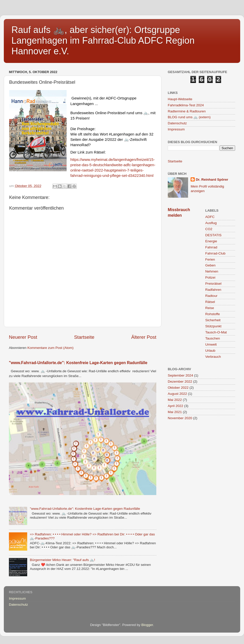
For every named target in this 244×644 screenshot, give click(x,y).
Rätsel (210, 302)
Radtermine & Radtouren (187, 111)
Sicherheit (213, 320)
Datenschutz (177, 123)
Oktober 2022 (178, 388)
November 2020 (180, 418)
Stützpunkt (213, 326)
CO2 (209, 229)
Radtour (211, 296)
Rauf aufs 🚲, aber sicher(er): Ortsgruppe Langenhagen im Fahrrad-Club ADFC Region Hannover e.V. (103, 40)
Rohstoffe (213, 314)
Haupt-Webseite (180, 99)
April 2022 (176, 406)
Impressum (176, 129)
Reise (210, 308)
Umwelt (211, 344)
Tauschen (213, 338)
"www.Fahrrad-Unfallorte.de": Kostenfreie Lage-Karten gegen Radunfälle (78, 363)
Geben (211, 265)
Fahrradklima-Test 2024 (186, 105)
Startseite (84, 337)
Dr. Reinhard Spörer (212, 180)
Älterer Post (144, 337)
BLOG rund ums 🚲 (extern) (189, 117)
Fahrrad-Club (216, 253)
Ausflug (211, 223)
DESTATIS (213, 235)
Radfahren (213, 290)
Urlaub (210, 351)
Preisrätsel (213, 284)
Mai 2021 (175, 412)
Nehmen (212, 271)
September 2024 (180, 375)
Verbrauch (213, 357)
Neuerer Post (23, 337)
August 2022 (177, 394)
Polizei (210, 277)
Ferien (210, 259)
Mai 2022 (175, 400)
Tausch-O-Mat (216, 332)
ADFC (210, 217)
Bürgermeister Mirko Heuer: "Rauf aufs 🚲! (62, 560)
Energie (211, 241)
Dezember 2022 (180, 382)
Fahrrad (211, 247)
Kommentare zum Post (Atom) (51, 348)
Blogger (147, 625)
